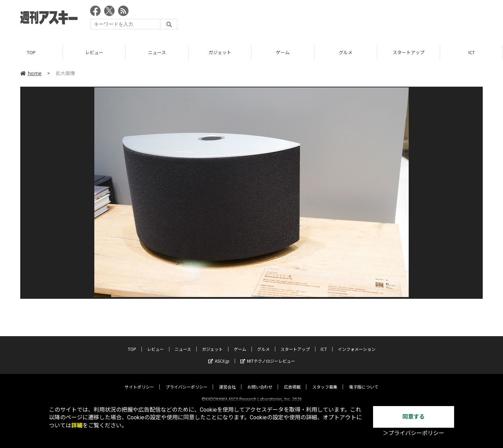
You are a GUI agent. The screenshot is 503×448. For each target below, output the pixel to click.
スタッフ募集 (325, 381)
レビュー (94, 52)
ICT (472, 52)
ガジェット (220, 52)
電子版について (364, 381)
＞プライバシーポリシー (414, 433)
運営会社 (227, 381)
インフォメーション (357, 343)
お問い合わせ (260, 381)
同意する (414, 417)
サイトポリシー (139, 381)
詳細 (77, 425)
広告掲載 (292, 381)
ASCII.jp (219, 355)
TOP (31, 52)
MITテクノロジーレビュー (268, 355)
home (31, 73)
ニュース (157, 52)
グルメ (346, 52)
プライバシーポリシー (187, 381)
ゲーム (283, 52)
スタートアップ (409, 52)
